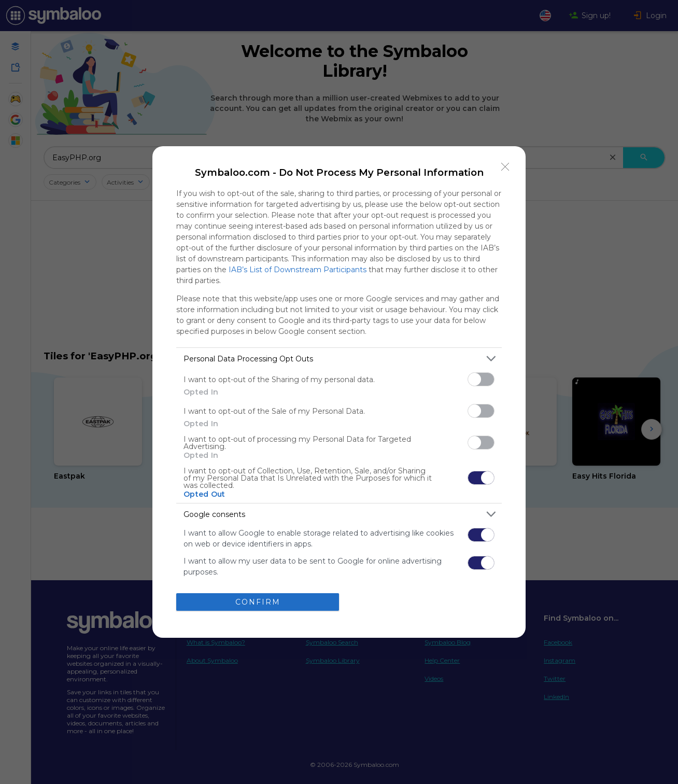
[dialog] (339, 392)
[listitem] (339, 359)
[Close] (505, 166)
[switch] (481, 379)
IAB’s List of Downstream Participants (298, 270)
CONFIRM (258, 602)
